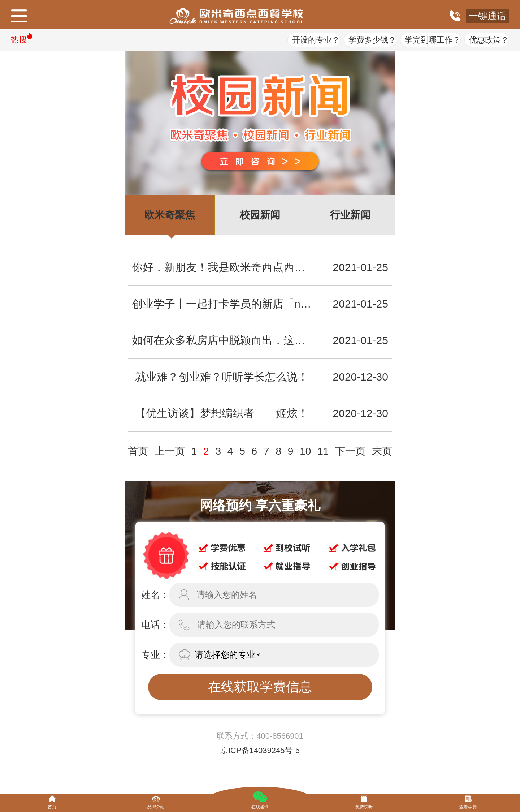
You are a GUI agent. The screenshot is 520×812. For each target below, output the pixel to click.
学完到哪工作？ (433, 40)
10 (305, 451)
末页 (382, 451)
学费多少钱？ (372, 40)
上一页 (170, 451)
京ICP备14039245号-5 (260, 750)
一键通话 (487, 16)
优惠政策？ (489, 40)
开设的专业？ (316, 40)
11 (323, 451)
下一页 (350, 451)
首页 (138, 451)
